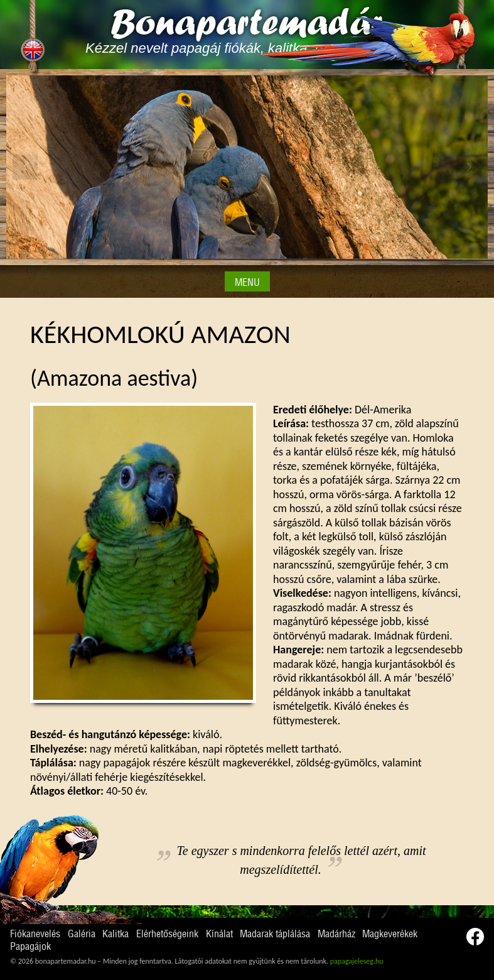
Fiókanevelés (35, 934)
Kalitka (115, 934)
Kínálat (219, 934)
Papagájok (30, 947)
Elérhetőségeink (167, 934)
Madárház (336, 934)
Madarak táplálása (275, 934)
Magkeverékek (390, 934)
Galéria (82, 934)
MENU (247, 283)
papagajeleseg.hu (357, 961)
